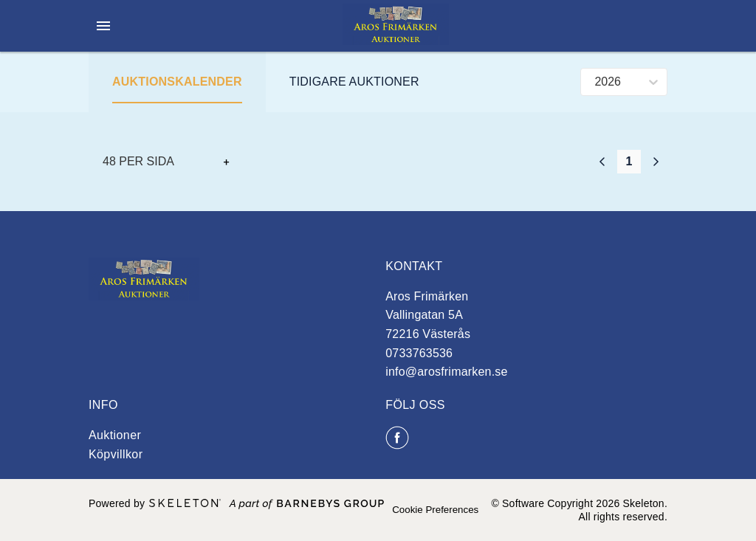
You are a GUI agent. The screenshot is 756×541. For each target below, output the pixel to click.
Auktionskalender (177, 82)
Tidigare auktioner (354, 82)
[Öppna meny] (103, 26)
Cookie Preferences (435, 510)
